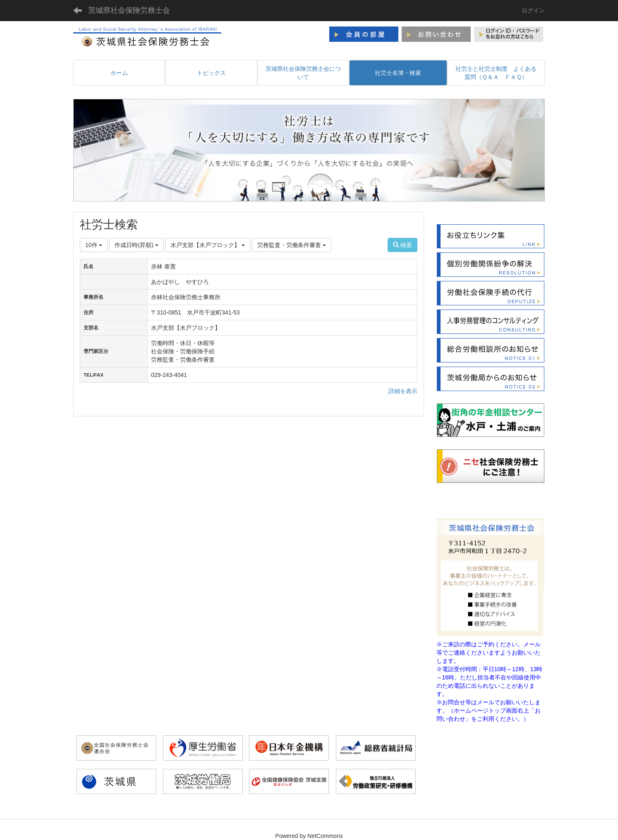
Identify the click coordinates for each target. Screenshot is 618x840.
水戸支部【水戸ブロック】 (208, 245)
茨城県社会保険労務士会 (129, 10)
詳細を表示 (403, 391)
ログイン (533, 10)
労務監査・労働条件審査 (292, 245)
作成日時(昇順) (136, 245)
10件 (94, 245)
